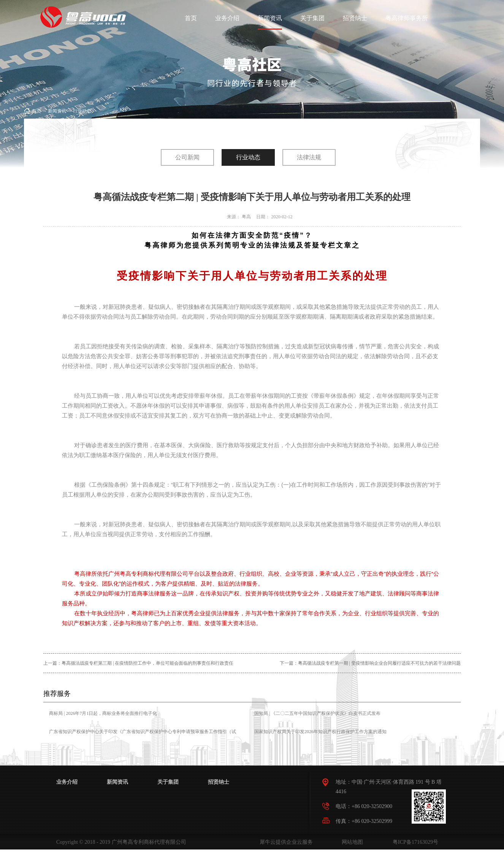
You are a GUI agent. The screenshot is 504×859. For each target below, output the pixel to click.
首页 (191, 18)
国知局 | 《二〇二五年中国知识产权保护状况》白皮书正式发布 (317, 713)
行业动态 (82, 111)
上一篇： (138, 663)
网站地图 (351, 842)
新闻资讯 (57, 111)
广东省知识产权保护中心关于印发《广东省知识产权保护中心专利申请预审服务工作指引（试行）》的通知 (143, 737)
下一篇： (370, 663)
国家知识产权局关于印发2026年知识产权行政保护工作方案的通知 (320, 732)
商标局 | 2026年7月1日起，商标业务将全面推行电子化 (103, 713)
